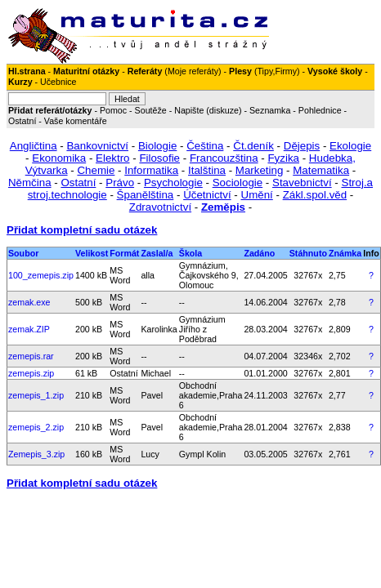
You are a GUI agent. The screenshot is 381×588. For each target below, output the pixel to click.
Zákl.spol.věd (315, 195)
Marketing (260, 170)
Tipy (264, 71)
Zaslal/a (157, 253)
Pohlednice (320, 110)
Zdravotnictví (160, 207)
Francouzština (224, 158)
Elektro (112, 158)
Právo (120, 183)
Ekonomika (59, 158)
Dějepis (302, 146)
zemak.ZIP (29, 329)
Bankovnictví (97, 146)
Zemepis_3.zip (36, 454)
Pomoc (113, 110)
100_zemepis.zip (41, 275)
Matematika (321, 170)
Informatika (151, 170)
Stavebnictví (302, 183)
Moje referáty (193, 71)
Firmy (286, 71)
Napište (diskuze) (208, 110)
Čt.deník (253, 146)
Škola (190, 253)
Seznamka (270, 110)
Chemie (96, 170)
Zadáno (259, 253)
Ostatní (22, 121)
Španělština (146, 195)
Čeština (205, 146)
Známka (345, 253)
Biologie (157, 146)
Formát (124, 253)
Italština (207, 170)
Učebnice (58, 82)
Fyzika (283, 158)
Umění (257, 195)
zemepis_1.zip (36, 395)
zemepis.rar (31, 356)
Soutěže (151, 110)
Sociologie (238, 183)
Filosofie (159, 158)
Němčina (30, 183)
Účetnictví (207, 195)
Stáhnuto (308, 253)
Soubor (23, 253)
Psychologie (173, 183)
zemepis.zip (31, 373)
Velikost (92, 253)
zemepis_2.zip (36, 427)
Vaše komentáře (76, 121)
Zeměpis (223, 207)
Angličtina (34, 146)
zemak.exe (29, 302)
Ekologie (350, 146)
